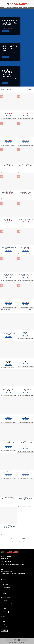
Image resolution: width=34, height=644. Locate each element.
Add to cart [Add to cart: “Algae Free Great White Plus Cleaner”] (25, 503)
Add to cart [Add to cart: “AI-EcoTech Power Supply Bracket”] (25, 475)
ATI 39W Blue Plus (25, 416)
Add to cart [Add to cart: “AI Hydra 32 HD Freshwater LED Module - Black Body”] (8, 531)
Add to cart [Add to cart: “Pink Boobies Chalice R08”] (8, 304)
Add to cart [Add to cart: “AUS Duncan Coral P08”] (25, 196)
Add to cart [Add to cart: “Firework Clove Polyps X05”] (25, 251)
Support (5, 608)
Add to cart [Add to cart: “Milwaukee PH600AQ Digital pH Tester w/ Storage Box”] (25, 392)
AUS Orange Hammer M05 (8, 139)
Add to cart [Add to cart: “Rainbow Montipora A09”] (25, 304)
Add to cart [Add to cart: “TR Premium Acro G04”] (8, 169)
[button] (2, 4)
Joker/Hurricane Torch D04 (26, 112)
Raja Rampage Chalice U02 (25, 166)
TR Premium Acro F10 (25, 139)
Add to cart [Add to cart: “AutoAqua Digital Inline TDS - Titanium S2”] (8, 447)
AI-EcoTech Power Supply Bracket (26, 472)
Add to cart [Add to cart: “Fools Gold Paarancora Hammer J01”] (25, 224)
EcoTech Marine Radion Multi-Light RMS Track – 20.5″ (8, 389)
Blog (4, 624)
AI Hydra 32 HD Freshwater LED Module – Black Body (9, 527)
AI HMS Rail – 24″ (25, 332)
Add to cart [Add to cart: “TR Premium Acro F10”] (25, 142)
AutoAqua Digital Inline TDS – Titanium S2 (8, 443)
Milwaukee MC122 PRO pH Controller (8, 361)
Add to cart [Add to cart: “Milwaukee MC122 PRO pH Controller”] (8, 365)
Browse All (30, 89)
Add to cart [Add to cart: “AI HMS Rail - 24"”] (25, 336)
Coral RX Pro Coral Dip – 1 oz (26, 360)
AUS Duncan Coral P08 (26, 193)
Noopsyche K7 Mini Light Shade (9, 472)
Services (5, 621)
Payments (5, 600)
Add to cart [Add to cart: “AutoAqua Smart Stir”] (8, 419)
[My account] (30, 4)
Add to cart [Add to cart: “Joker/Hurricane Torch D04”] (25, 115)
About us (5, 619)
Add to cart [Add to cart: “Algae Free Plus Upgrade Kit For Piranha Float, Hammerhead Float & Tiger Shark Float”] (25, 448)
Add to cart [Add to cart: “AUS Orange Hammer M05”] (8, 142)
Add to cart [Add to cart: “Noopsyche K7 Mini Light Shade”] (8, 475)
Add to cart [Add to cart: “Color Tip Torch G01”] (8, 115)
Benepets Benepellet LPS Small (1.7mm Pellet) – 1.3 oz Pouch (8, 333)
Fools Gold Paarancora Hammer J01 (25, 220)
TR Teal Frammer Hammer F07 (26, 274)
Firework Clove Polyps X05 (25, 247)
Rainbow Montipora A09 (25, 301)
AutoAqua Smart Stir (8, 416)
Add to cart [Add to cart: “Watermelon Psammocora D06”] (8, 251)
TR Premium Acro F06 (8, 219)
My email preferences (8, 590)
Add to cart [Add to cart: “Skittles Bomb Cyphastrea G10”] (8, 196)
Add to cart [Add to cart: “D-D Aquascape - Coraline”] (8, 502)
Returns (4, 606)
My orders (5, 582)
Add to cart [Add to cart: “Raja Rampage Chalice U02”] (25, 169)
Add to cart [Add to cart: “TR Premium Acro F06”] (8, 223)
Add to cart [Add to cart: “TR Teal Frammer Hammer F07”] (25, 278)
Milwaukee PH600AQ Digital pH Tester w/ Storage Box (26, 389)
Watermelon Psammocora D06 (9, 247)
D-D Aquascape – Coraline (9, 499)
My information (6, 587)
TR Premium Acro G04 (9, 166)
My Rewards (5, 585)
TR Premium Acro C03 (8, 274)
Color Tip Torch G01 (9, 112)
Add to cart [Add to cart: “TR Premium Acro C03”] (8, 278)
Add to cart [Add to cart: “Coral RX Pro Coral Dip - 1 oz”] (25, 363)
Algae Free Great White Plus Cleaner (25, 499)
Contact (5, 627)
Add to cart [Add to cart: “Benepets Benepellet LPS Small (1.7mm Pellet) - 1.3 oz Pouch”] (8, 337)
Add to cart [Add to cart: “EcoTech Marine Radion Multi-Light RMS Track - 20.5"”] (8, 392)
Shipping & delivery (7, 603)
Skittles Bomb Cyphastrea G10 (9, 193)
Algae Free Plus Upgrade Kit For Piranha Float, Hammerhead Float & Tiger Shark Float (25, 444)
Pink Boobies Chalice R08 (9, 301)
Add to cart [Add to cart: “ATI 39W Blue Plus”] (25, 419)
